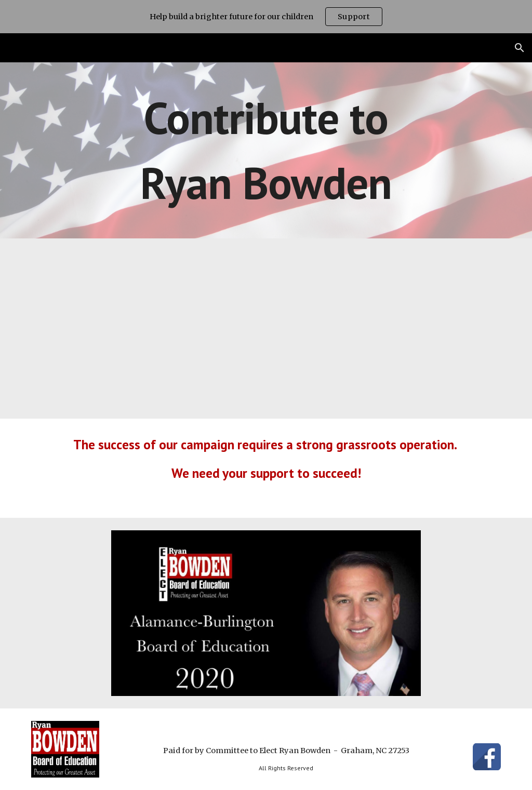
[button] (520, 48)
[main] (266, 150)
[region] (266, 17)
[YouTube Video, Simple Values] (266, 329)
